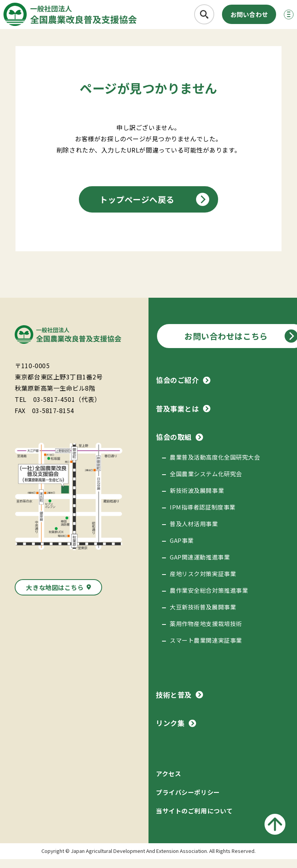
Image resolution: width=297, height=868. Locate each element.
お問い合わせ (234, 18)
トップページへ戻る (137, 208)
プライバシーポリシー (188, 801)
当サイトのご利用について (194, 820)
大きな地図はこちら (55, 596)
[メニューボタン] (279, 18)
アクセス (168, 782)
